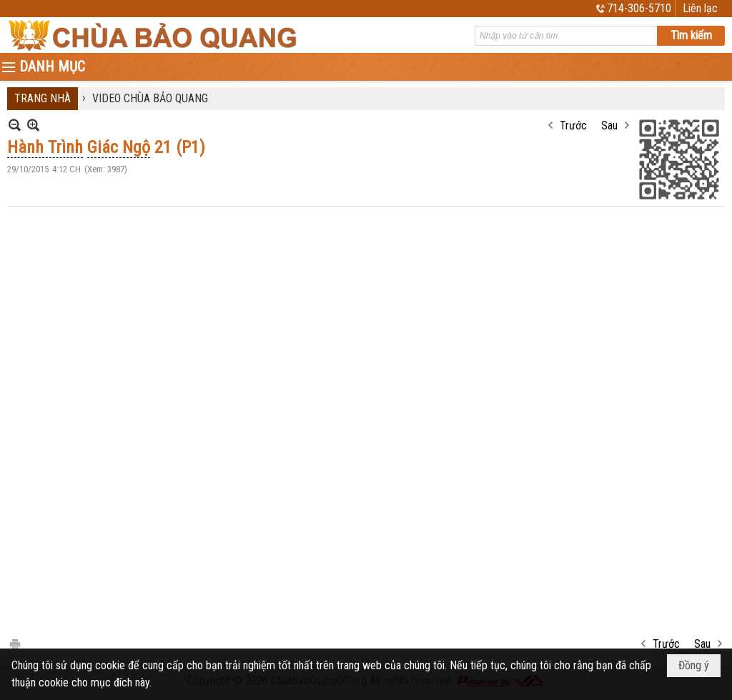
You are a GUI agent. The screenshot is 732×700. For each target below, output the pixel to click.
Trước (573, 125)
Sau (609, 125)
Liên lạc (700, 8)
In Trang (14, 643)
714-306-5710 (639, 8)
